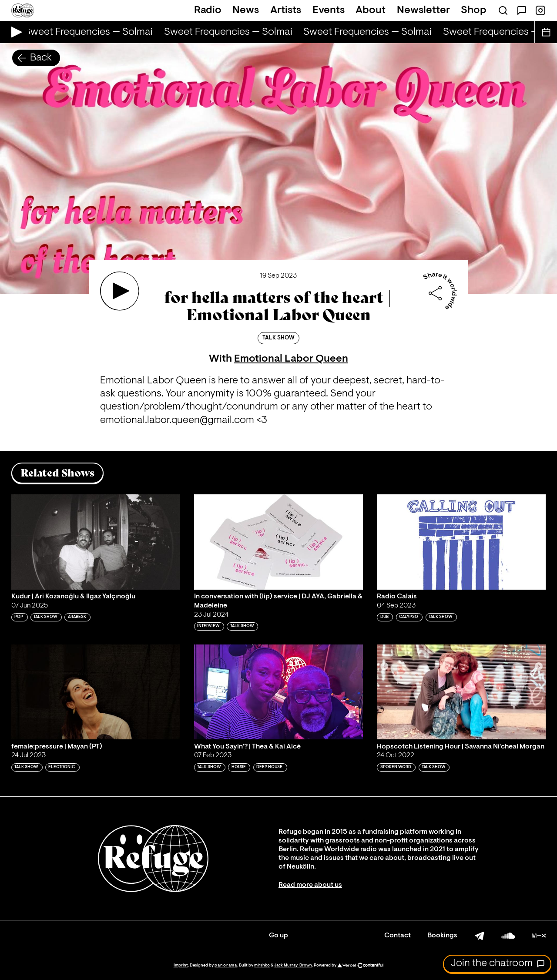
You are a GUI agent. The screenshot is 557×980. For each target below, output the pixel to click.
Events (329, 10)
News (246, 10)
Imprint (181, 965)
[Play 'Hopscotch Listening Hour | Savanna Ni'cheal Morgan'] (461, 692)
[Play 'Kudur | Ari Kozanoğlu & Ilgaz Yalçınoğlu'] (96, 542)
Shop (474, 10)
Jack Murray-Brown (293, 965)
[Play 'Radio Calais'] (461, 542)
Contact (398, 936)
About (371, 10)
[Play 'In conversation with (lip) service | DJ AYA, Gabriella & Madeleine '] (278, 542)
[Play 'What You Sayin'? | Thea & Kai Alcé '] (278, 692)
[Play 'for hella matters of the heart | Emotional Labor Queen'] (120, 291)
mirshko (262, 965)
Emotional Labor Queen (291, 359)
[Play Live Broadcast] (15, 32)
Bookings (442, 936)
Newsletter (423, 10)
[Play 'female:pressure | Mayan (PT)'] (96, 692)
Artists (286, 10)
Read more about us (310, 885)
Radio (208, 10)
